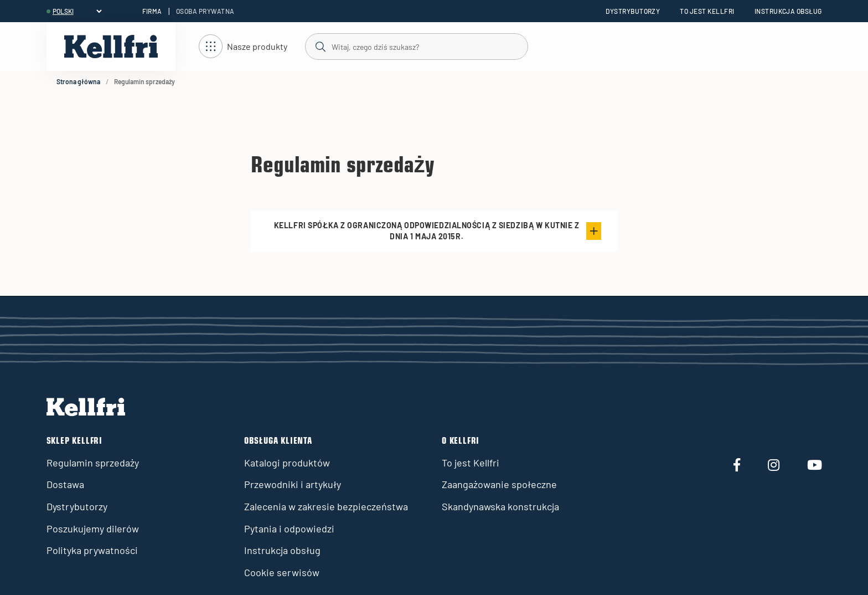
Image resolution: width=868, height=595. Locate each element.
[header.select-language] (77, 11)
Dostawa (65, 484)
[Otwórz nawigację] (243, 47)
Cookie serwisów (282, 572)
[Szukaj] (416, 46)
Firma (152, 11)
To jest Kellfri (707, 11)
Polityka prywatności (92, 550)
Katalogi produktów (287, 463)
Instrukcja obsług (788, 11)
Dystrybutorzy (633, 11)
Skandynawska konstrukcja (500, 506)
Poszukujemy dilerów (93, 529)
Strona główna (78, 81)
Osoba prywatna (205, 11)
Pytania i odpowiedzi (289, 529)
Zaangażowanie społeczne (499, 484)
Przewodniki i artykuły (293, 484)
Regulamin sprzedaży (93, 463)
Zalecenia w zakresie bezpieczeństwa (326, 506)
